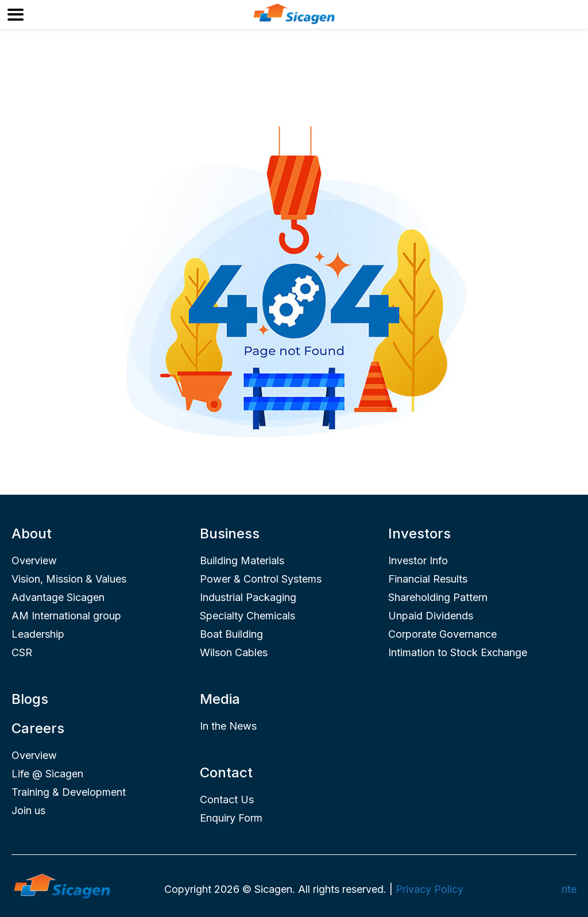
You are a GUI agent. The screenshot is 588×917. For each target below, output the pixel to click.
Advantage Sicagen (58, 597)
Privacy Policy (430, 889)
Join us (28, 810)
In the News (228, 726)
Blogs (30, 699)
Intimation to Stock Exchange (458, 652)
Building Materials (242, 560)
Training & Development (69, 792)
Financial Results (428, 579)
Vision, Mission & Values (69, 579)
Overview (34, 560)
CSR (22, 652)
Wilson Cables (234, 652)
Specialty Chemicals (247, 616)
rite (569, 889)
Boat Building (231, 634)
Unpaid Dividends (431, 616)
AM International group (66, 616)
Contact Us (227, 800)
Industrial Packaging (248, 597)
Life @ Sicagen (47, 774)
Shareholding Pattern (438, 597)
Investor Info (418, 560)
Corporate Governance (442, 634)
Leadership (38, 634)
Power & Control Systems (261, 579)
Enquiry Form (231, 818)
